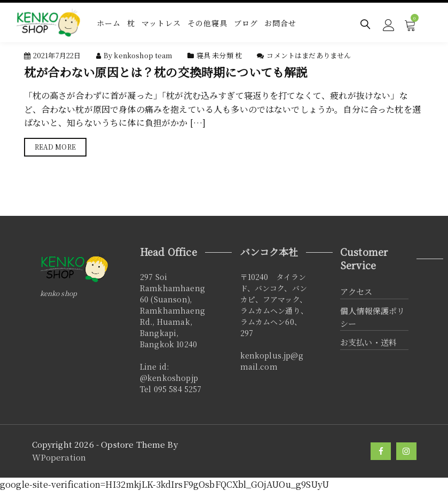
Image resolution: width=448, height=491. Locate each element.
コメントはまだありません (309, 55)
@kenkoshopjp (169, 378)
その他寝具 (207, 23)
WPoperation (59, 457)
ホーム (109, 23)
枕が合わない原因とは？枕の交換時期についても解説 (166, 72)
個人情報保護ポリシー (372, 317)
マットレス (161, 23)
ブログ (246, 23)
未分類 (222, 55)
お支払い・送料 (368, 342)
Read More (55, 147)
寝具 (203, 55)
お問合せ (280, 23)
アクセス (356, 291)
